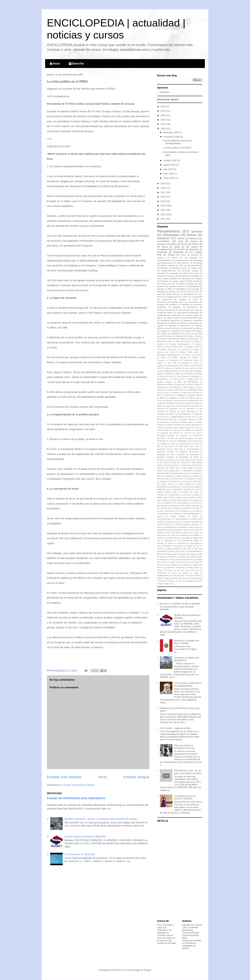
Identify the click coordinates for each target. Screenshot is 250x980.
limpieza (187, 508)
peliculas (162, 244)
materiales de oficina (179, 273)
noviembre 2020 (172, 137)
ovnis (159, 527)
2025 (163, 106)
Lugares (161, 258)
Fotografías (174, 360)
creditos (171, 438)
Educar (164, 358)
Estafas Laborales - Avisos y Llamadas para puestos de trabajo (101, 819)
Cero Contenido (190, 927)
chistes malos (187, 422)
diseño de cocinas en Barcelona (178, 465)
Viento (197, 393)
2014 (163, 206)
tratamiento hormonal (175, 568)
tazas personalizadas (185, 560)
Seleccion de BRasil (165, 384)
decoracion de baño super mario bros (182, 446)
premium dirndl (163, 533)
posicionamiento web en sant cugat (184, 530)
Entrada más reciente (64, 777)
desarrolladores (193, 449)
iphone (171, 310)
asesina (173, 411)
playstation (161, 530)
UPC (168, 393)
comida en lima (180, 268)
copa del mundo (188, 241)
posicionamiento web (193, 318)
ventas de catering (175, 336)
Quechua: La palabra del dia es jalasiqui (180, 604)
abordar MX (194, 398)
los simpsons (184, 511)
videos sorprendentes (191, 578)
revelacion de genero (173, 546)
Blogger (147, 970)
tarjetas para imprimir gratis (191, 554)
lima (159, 508)
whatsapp (190, 581)
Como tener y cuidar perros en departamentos (188, 684)
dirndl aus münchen (180, 463)
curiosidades (163, 241)
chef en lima (186, 291)
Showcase (161, 387)
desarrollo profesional (189, 452)
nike (179, 522)
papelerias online (186, 527)
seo (198, 546)
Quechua (164, 92)
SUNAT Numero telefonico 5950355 (85, 836)
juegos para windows (180, 500)
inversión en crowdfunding (168, 495)
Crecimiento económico (167, 350)
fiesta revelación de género (188, 476)
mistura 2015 (197, 519)
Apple (197, 341)
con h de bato (163, 430)
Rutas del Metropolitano (188, 382)
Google (185, 363)
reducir (170, 543)
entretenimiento (182, 260)
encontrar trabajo (190, 271)
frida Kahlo (198, 481)
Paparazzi (195, 376)
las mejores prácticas (191, 506)
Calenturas (186, 278)
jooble (197, 495)
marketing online (165, 312)
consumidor (197, 297)
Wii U (159, 395)
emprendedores (164, 260)
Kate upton (190, 368)
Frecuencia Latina (191, 360)
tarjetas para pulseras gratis (191, 557)
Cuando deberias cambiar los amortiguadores (177, 142)
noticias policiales (164, 524)
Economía (198, 355)
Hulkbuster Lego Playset (167, 366)
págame (196, 538)
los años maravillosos (166, 511)
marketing (198, 260)
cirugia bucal (172, 297)
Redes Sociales (186, 284)
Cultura (180, 238)
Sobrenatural (174, 387)
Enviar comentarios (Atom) (79, 785)
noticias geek (192, 315)
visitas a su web (175, 581)
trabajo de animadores (180, 565)
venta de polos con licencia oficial (186, 576)
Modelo (169, 374)
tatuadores (176, 333)
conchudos (177, 430)
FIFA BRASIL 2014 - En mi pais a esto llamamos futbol (188, 772)
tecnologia (198, 263)
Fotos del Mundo (191, 933)
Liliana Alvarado (171, 371)
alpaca (160, 406)
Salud (177, 247)
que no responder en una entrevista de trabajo (178, 541)
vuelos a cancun (195, 336)
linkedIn (196, 508)
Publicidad (178, 252)
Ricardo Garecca (164, 382)
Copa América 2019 (174, 347)
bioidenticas (181, 289)
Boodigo (160, 344)
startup (164, 333)
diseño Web (197, 268)
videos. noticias (168, 265)
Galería (160, 363)
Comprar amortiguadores (179, 344)
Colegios (198, 278)
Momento (194, 249)
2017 (163, 192)
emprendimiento (169, 271)
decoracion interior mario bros (170, 449)
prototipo (196, 535)
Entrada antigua (136, 777)
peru (198, 527)
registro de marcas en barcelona (185, 323)
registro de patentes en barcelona (174, 326)
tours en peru (163, 565)
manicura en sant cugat (189, 310)
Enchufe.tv (188, 930)
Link (49, 139)
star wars (187, 549)
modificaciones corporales (169, 315)
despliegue (184, 457)
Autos (183, 255)
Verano (176, 393)
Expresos (161, 360)
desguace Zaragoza (166, 457)
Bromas (181, 249)
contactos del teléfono (170, 433)
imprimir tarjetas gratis (167, 492)
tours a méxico (193, 562)
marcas (160, 516)
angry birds (171, 406)
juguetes (168, 503)
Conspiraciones (165, 249)
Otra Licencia (182, 376)
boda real (191, 417)
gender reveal (167, 484)
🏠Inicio (55, 64)
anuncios (161, 409)
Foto (181, 265)
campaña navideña (187, 419)
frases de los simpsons (181, 481)
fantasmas (169, 476)
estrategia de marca (181, 473)
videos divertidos (172, 578)
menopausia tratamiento (188, 312)
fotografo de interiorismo (185, 307)
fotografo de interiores (167, 305)
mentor (195, 516)
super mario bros (177, 551)
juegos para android (185, 497)
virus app (161, 581)
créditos (163, 444)
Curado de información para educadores (76, 798)
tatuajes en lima (166, 560)
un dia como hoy (192, 570)
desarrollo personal (165, 452)
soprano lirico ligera (193, 331)
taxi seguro (192, 247)
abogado (181, 395)
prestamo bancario (182, 533)
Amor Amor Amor (183, 341)
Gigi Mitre (173, 363)
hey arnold (187, 487)
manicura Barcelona (191, 514)
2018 (163, 188)
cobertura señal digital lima (177, 428)
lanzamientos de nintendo (168, 506)
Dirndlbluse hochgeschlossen (169, 355)
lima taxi (167, 508)
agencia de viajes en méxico (180, 403)
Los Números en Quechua (80, 854)
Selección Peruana (184, 384)
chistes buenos (172, 294)
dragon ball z (175, 471)
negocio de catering (166, 276)
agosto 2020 (170, 165)
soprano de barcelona (192, 328)
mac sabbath (175, 514)
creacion (184, 436)
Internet (195, 255)
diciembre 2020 (171, 132)
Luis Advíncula (187, 371)
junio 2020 (169, 174)
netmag (171, 522)
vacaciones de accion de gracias (173, 573)
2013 (163, 210)
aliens (197, 403)
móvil (162, 522)
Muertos (199, 374)
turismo (160, 570)
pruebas (160, 538)
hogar (197, 487)
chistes (175, 422)
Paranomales (162, 379)
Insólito (178, 368)
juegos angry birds (165, 497)
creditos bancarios (186, 438)
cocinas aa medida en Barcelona (192, 942)
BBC (68, 146)
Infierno (168, 368)
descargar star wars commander (171, 455)
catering (172, 291)
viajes (159, 578)
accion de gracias (164, 401)
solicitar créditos (173, 549)
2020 (163, 129)
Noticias (191, 235)
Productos (162, 252)
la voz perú (195, 503)
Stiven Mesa (188, 387)
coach (160, 428)
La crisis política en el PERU (177, 148)
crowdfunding (182, 441)
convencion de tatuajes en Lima (180, 299)
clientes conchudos (174, 425)
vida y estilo (162, 278)
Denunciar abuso (168, 99)
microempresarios (164, 519)
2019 (163, 184)
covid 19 (188, 433)
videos (173, 244)
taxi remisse (183, 263)
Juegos (171, 255)
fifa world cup (163, 479)
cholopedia (189, 294)
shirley (160, 549)
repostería (181, 543)
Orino (171, 376)
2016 (163, 197)
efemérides (188, 471)
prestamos (184, 276)
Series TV (177, 258)
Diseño (187, 355)
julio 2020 (168, 169)
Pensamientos (169, 231)
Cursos (184, 244)
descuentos (194, 455)
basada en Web (164, 289)
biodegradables (185, 414)
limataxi (177, 508)
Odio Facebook (195, 281)
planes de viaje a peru (168, 318)
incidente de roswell (190, 492)
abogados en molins (177, 398)
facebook (161, 273)
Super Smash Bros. (176, 390)
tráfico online (193, 568)
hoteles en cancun (164, 489)
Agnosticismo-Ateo (165, 341)
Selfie (197, 384)
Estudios (164, 281)
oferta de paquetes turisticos (187, 524)
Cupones (185, 350)
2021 (163, 124)
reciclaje (160, 543)
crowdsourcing (196, 441)
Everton (195, 358)
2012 (163, 214)
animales (196, 406)
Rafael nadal (194, 379)
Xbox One (170, 395)
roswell (189, 546)
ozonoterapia (170, 527)
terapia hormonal (176, 562)
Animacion (163, 238)
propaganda (184, 535)
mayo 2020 (169, 178)
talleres (160, 554)
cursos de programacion (180, 444)
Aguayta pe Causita (192, 925)
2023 (163, 115)
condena (188, 430)
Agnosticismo (194, 339)
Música (194, 238)
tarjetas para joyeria (168, 557)
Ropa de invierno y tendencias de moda (184, 747)
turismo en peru (174, 570)
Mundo (163, 376)
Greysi (196, 363)
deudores (171, 460)
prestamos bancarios (170, 320)
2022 (163, 120)
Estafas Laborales (179, 358)
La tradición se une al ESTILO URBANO (185, 797)
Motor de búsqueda (184, 374)
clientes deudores (193, 425)
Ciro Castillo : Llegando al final (175, 728)
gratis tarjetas (185, 484)
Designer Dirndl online (189, 352)
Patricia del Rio (168, 284)
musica (196, 273)
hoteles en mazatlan (183, 489)
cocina (185, 297)
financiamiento (178, 479)
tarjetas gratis (172, 554)
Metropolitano (171, 235)
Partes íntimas (178, 379)
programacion (167, 263)
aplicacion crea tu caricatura (182, 409)
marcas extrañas (178, 516)
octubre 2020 (170, 160)
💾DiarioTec (76, 64)
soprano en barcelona (170, 331)
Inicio (103, 777)
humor (197, 489)
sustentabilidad (193, 551)
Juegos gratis (178, 281)
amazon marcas (176, 286)
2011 (163, 219)
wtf (162, 339)
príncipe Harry (172, 538)
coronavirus (194, 302)
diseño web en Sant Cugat (181, 468)
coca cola (195, 428)
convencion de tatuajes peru (170, 302)
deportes (193, 258)
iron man (187, 495)
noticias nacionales (192, 522)
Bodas (174, 278)
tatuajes (196, 276)
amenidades (193, 286)
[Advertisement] (179, 871)
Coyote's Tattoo (193, 347)
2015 (163, 201)
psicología (186, 538)
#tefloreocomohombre (176, 339)
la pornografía (181, 503)
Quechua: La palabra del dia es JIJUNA (186, 642)
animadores (184, 406)
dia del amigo (184, 460)
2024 (163, 111)
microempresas (182, 519)
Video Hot (187, 393)
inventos (161, 310)
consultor (199, 430)
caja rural (172, 419)
